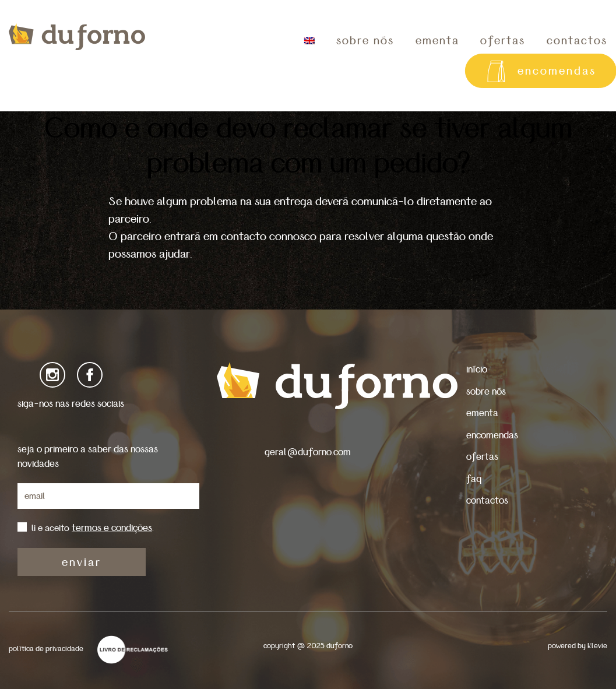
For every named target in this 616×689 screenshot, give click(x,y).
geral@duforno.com (308, 452)
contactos (487, 500)
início (477, 369)
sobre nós (365, 41)
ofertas (503, 41)
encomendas (492, 435)
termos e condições (112, 528)
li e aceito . (93, 528)
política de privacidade (46, 649)
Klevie (597, 646)
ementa (437, 41)
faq (474, 479)
